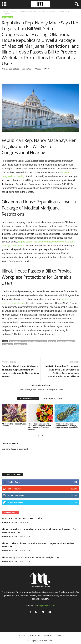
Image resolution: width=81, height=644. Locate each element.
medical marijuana (66, 341)
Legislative (13, 11)
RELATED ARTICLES (28, 399)
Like (75, 482)
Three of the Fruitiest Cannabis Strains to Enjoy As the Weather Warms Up (66, 426)
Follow (73, 489)
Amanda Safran (12, 69)
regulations (20, 344)
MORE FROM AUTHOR (52, 399)
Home (4, 11)
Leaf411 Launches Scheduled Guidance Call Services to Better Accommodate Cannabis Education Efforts (62, 371)
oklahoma (8, 344)
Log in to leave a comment (15, 449)
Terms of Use (34, 636)
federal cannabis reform (36, 341)
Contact (59, 636)
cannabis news (16, 341)
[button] (76, 4)
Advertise (48, 636)
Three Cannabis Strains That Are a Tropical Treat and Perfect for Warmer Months (39, 427)
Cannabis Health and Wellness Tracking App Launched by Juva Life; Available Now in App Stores (20, 371)
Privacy (22, 636)
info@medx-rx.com (46, 606)
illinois (52, 341)
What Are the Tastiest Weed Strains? (14, 425)
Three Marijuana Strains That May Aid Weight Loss (30, 557)
